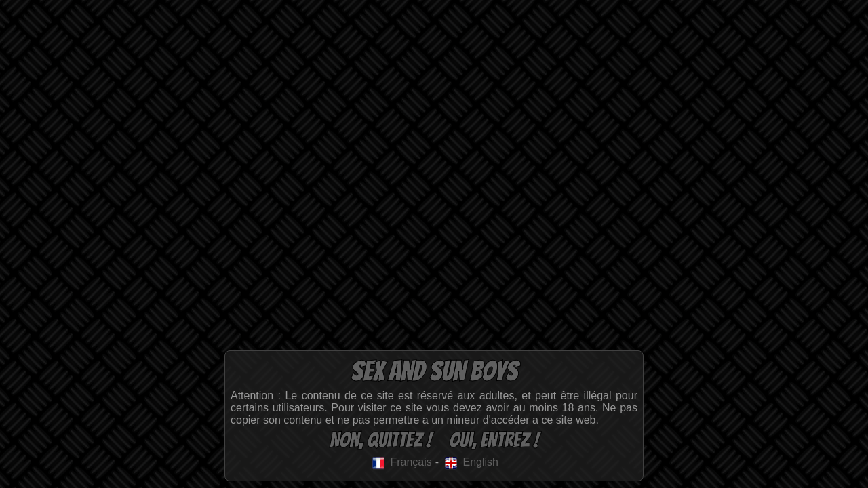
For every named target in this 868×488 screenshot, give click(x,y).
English (470, 462)
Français (401, 462)
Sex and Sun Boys (434, 371)
